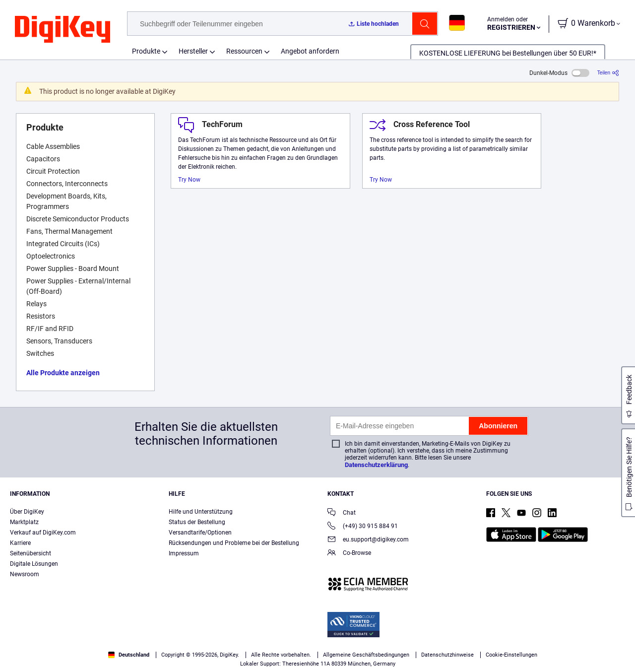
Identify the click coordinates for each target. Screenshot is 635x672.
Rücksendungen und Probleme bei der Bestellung (234, 543)
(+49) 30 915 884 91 (363, 527)
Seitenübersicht (31, 553)
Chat (342, 513)
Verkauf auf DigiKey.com (43, 533)
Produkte (146, 51)
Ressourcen (244, 51)
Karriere (20, 543)
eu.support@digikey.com (368, 540)
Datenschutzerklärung (376, 465)
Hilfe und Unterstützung (201, 512)
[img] (63, 30)
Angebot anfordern (310, 51)
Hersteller (193, 51)
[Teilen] (608, 73)
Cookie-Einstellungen (511, 655)
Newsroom (25, 574)
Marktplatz (24, 522)
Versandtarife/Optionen (200, 533)
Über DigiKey (27, 512)
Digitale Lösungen (34, 564)
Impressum (184, 553)
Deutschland (129, 655)
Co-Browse (349, 554)
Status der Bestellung (197, 522)
